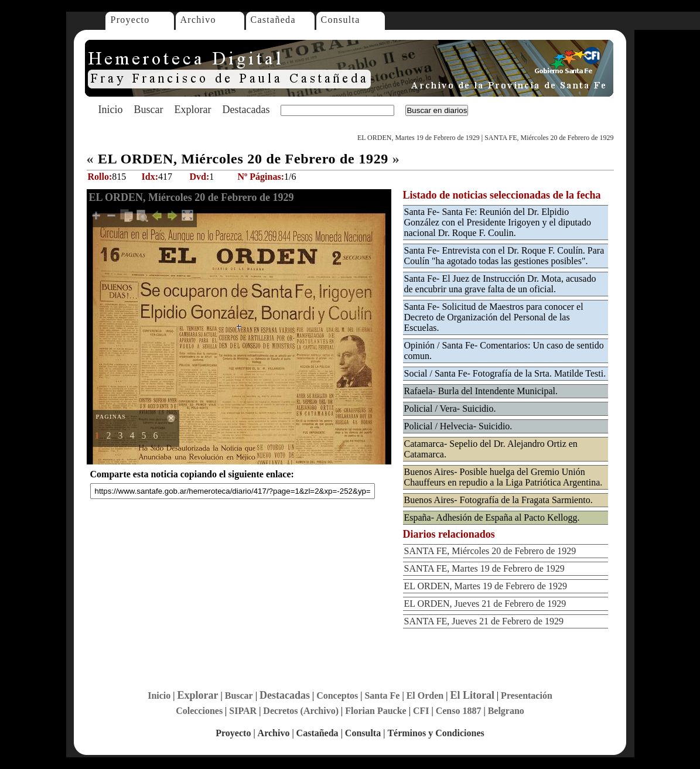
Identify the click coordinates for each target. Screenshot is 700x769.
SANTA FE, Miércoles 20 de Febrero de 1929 (549, 138)
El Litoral (472, 695)
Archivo (198, 20)
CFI (421, 711)
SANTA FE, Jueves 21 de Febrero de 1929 (484, 621)
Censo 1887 (459, 711)
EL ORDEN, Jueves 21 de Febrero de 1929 (485, 604)
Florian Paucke (375, 711)
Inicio (111, 110)
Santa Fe (382, 695)
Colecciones (199, 711)
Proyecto (130, 20)
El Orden (425, 695)
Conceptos (337, 695)
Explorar (192, 110)
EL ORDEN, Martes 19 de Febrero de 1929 (419, 138)
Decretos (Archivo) (301, 711)
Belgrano (506, 711)
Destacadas (246, 110)
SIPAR (243, 711)
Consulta (341, 20)
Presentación (527, 695)
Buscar (149, 110)
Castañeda (273, 20)
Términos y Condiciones (436, 733)
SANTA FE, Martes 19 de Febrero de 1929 (484, 568)
